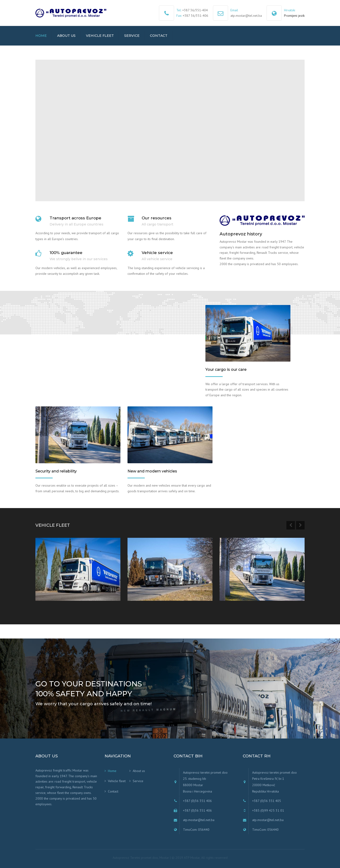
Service (132, 36)
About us (66, 36)
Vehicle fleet (100, 36)
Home (41, 36)
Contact (159, 36)
